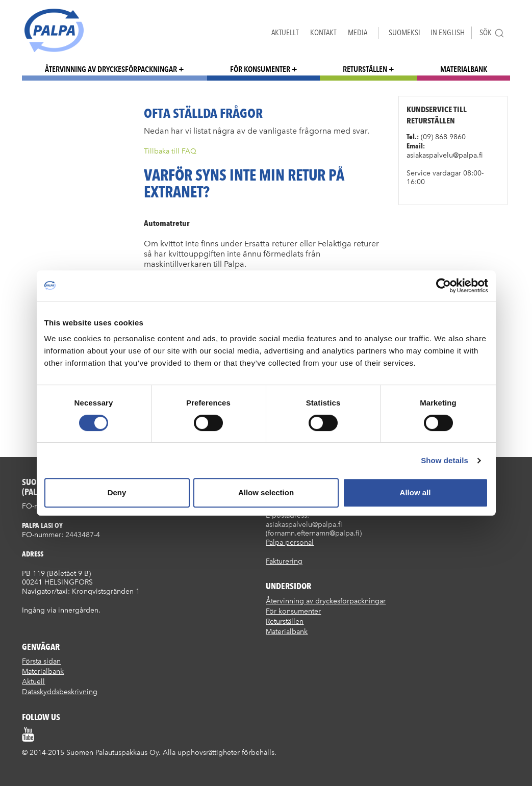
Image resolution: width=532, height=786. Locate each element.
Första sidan (41, 661)
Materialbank (464, 69)
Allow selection (266, 492)
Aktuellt (285, 32)
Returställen (365, 69)
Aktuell (33, 682)
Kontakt (323, 32)
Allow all (415, 492)
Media (358, 32)
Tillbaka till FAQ (170, 151)
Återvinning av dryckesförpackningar (111, 69)
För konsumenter (260, 69)
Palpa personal (290, 542)
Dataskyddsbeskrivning (60, 692)
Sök (492, 33)
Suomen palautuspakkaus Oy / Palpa (54, 30)
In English (448, 32)
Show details (445, 460)
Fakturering (284, 561)
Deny (117, 492)
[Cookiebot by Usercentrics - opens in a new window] (444, 286)
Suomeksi (404, 32)
